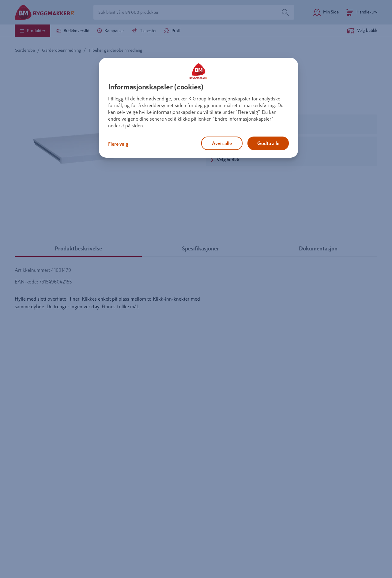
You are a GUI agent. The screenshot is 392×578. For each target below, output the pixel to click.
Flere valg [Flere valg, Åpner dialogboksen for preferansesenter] (118, 144)
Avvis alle (222, 143)
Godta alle (268, 143)
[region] (198, 108)
